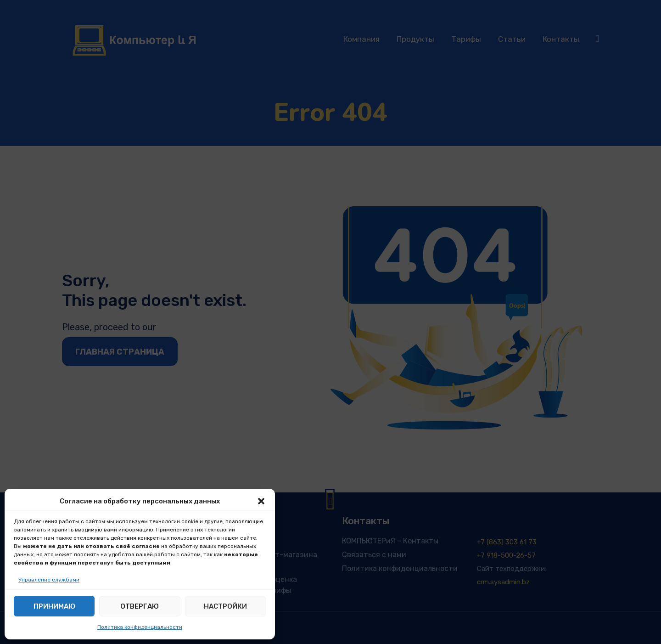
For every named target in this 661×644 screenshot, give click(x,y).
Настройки (225, 606)
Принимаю (54, 606)
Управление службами (49, 580)
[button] (261, 501)
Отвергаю (140, 606)
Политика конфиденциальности (140, 627)
